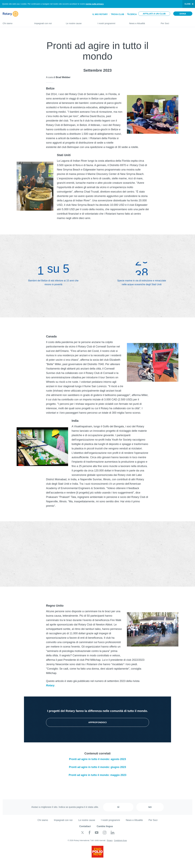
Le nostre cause (79, 22)
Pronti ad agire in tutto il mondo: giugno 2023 (97, 767)
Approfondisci (97, 722)
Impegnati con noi (47, 22)
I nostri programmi (110, 22)
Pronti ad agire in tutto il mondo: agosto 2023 (97, 759)
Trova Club (117, 14)
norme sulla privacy (95, 4)
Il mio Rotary (100, 14)
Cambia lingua (105, 826)
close (188, 4)
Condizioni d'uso (120, 840)
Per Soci (177, 22)
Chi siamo (16, 22)
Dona (183, 14)
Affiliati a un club (154, 14)
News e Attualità (142, 22)
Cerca (133, 14)
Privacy (110, 840)
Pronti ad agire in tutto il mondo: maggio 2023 (97, 775)
